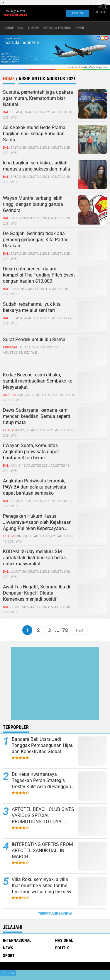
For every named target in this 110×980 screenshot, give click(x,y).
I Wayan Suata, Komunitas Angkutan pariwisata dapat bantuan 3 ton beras (31, 452)
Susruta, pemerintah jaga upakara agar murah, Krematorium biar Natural (38, 98)
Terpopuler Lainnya (55, 914)
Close (8, 973)
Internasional (17, 940)
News (8, 948)
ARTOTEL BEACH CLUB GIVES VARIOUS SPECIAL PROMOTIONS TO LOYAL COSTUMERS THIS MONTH (43, 816)
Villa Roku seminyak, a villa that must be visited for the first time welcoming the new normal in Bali (42, 886)
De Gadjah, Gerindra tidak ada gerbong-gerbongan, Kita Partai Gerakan (35, 240)
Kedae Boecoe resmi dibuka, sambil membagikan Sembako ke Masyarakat (38, 381)
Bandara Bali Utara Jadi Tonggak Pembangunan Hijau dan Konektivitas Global (43, 745)
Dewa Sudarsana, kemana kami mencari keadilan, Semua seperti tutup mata (37, 416)
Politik (62, 948)
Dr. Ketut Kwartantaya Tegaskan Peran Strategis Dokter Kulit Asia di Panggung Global (43, 781)
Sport (9, 955)
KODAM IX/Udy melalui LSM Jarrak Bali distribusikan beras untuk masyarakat (34, 558)
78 (65, 630)
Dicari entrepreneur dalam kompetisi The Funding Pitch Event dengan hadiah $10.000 (39, 275)
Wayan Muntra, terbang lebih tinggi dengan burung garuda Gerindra (33, 204)
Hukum (34, 28)
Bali (21, 28)
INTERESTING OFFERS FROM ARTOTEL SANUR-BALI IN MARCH (42, 850)
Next (80, 630)
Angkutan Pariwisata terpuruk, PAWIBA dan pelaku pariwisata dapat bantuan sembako (35, 487)
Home (9, 28)
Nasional (64, 940)
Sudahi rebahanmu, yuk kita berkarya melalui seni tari (32, 307)
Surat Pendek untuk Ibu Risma (34, 339)
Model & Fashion (57, 28)
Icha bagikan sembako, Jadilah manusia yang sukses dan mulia (37, 166)
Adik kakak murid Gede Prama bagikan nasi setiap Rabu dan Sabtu (34, 134)
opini (80, 28)
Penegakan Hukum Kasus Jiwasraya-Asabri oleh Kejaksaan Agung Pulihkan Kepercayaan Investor (37, 522)
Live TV (76, 13)
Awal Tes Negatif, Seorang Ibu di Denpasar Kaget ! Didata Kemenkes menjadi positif (37, 593)
